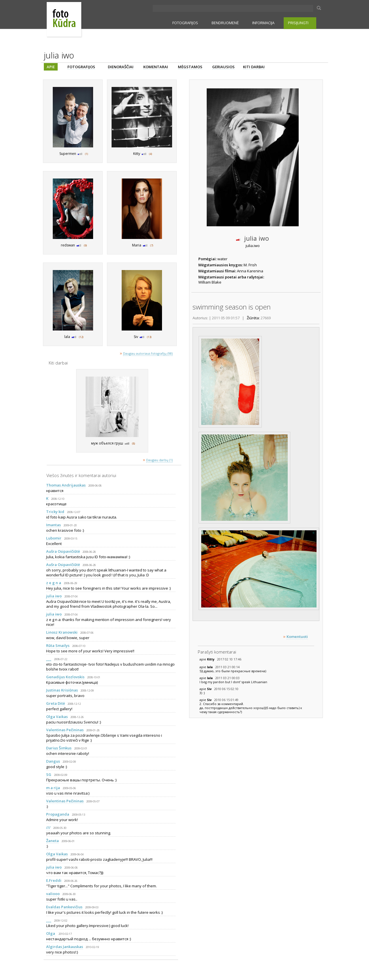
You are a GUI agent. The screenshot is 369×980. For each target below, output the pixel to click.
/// (48, 827)
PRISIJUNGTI (298, 23)
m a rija (53, 788)
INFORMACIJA (263, 23)
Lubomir (54, 538)
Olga (51, 933)
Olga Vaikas (57, 717)
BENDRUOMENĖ (225, 23)
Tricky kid (55, 512)
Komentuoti (297, 637)
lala (210, 667)
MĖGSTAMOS (190, 67)
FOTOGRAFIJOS (185, 23)
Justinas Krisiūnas (62, 690)
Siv (210, 689)
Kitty (211, 659)
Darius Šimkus (59, 748)
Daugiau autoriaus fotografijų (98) (148, 354)
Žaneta (52, 841)
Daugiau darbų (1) (159, 460)
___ (49, 659)
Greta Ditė (55, 703)
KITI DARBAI (254, 67)
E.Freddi (54, 880)
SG (49, 774)
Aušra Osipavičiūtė (63, 551)
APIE (51, 67)
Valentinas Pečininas (65, 730)
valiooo (53, 894)
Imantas (53, 525)
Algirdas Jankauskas (65, 947)
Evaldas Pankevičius (64, 907)
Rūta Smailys (58, 645)
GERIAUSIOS (223, 67)
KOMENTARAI (156, 67)
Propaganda (58, 814)
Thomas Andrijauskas (66, 485)
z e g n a (54, 583)
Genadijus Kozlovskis (65, 677)
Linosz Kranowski (62, 632)
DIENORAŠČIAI (121, 67)
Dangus (53, 761)
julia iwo (54, 596)
